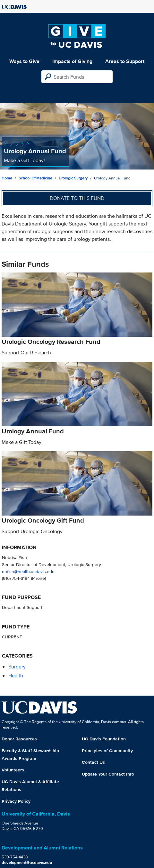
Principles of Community (107, 751)
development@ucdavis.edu (27, 862)
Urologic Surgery (73, 178)
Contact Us (93, 762)
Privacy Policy (16, 801)
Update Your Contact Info (108, 774)
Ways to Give (24, 61)
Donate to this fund (77, 198)
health (16, 676)
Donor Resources (19, 739)
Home (7, 178)
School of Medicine (35, 178)
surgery (17, 667)
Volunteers (13, 770)
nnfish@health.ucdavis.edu (28, 571)
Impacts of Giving (72, 61)
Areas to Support (125, 61)
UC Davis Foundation (104, 739)
